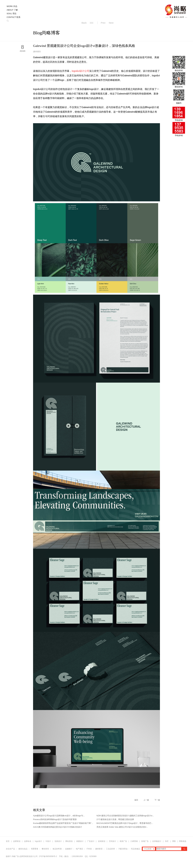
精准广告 (123, 841)
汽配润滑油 (123, 849)
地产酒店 (79, 849)
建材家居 (99, 849)
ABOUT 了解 (12, 10)
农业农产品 (10, 849)
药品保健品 (135, 849)
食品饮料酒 (57, 849)
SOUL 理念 (12, 14)
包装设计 (58, 841)
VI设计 (48, 841)
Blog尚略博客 (47, 33)
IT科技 (89, 849)
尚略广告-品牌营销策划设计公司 (25, 856)
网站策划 (69, 841)
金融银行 (69, 849)
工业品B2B (110, 849)
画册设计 (80, 841)
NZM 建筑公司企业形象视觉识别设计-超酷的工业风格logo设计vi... (125, 816)
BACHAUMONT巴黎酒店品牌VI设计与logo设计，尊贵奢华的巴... (125, 823)
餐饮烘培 (45, 849)
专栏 (167, 841)
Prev (103, 23)
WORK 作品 (12, 6)
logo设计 (38, 841)
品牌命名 (28, 841)
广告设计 (91, 841)
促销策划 (102, 841)
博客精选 (183, 841)
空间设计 (113, 841)
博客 (174, 841)
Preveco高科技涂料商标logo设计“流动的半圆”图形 (55, 819)
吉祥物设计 (157, 841)
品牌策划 (17, 841)
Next (111, 23)
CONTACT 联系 (14, 17)
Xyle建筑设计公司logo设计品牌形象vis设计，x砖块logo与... (59, 816)
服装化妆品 (23, 849)
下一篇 (157, 800)
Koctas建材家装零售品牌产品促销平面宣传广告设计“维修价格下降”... (63, 823)
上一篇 (146, 800)
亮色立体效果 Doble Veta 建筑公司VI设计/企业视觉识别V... (122, 827)
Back (84, 23)
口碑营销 (134, 841)
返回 (136, 800)
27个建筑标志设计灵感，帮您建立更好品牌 (115, 819)
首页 (8, 841)
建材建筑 (37, 52)
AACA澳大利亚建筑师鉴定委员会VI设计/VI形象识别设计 (58, 827)
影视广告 (145, 841)
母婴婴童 (35, 849)
